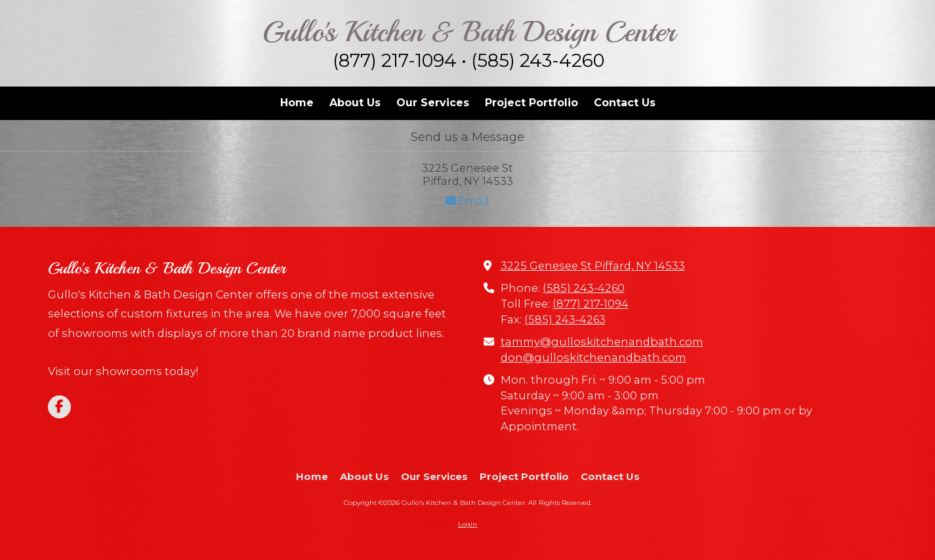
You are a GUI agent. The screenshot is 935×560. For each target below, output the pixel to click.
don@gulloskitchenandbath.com (593, 357)
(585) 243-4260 (584, 288)
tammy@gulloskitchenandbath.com (602, 342)
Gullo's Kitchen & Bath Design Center (469, 32)
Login (468, 524)
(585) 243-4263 (565, 319)
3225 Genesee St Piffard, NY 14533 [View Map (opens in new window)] (593, 266)
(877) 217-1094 (591, 304)
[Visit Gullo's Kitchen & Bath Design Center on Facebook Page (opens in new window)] (59, 407)
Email (468, 201)
